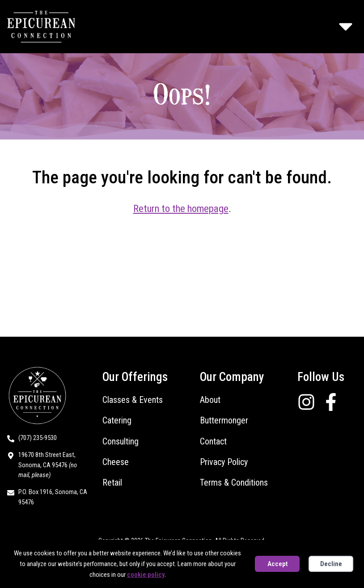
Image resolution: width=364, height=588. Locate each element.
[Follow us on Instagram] (310, 402)
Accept (277, 564)
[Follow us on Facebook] (334, 402)
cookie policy (146, 575)
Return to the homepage (181, 209)
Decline (331, 564)
